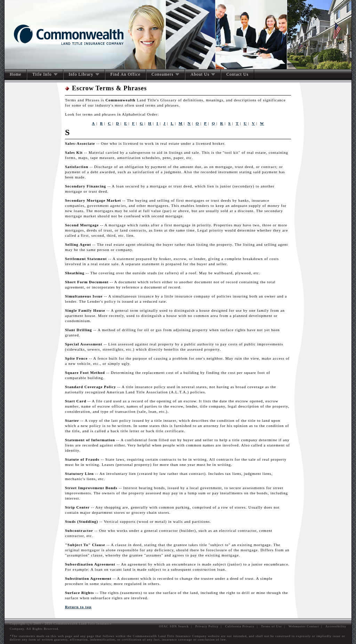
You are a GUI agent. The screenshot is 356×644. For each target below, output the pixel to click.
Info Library (81, 74)
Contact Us (237, 74)
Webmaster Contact (304, 626)
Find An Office (126, 74)
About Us (200, 74)
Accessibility (336, 626)
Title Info (42, 74)
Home (15, 74)
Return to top (78, 607)
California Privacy (240, 626)
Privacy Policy (207, 626)
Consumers (163, 74)
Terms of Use (272, 626)
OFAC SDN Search (174, 626)
